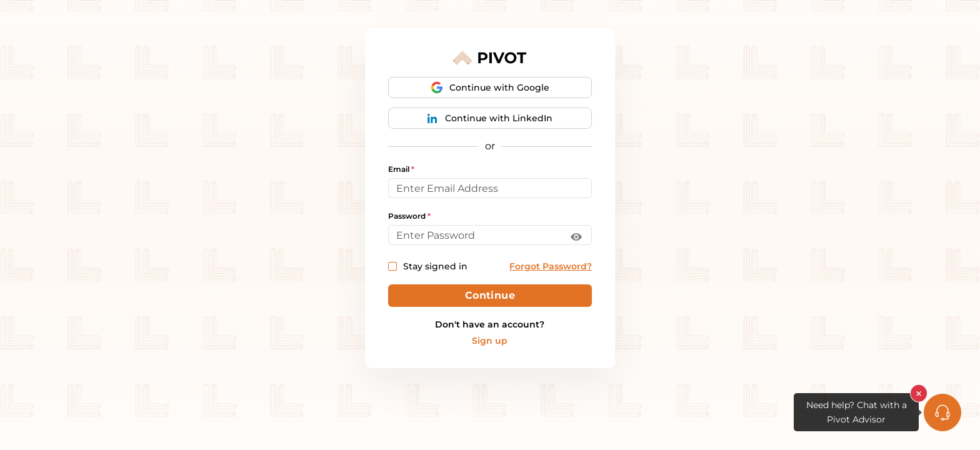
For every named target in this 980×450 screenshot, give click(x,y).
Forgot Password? (551, 266)
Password (409, 216)
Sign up (490, 341)
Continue (490, 295)
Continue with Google (490, 87)
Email (401, 169)
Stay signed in (428, 266)
